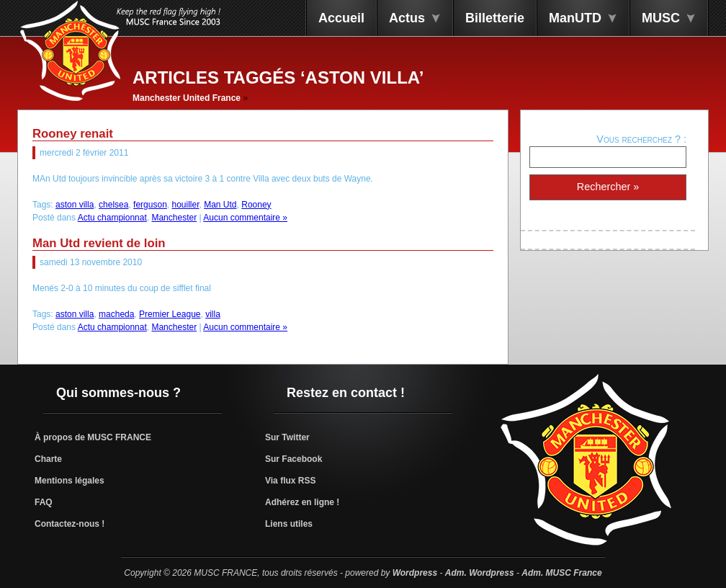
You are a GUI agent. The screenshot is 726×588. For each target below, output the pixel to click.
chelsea (113, 205)
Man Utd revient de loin (99, 243)
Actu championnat (112, 218)
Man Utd (220, 205)
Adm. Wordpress (480, 573)
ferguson (150, 205)
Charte (48, 459)
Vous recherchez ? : (641, 139)
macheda (116, 314)
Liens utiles (289, 524)
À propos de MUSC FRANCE (93, 437)
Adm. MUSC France (561, 573)
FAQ (44, 502)
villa (213, 314)
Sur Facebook (293, 459)
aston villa (75, 205)
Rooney (256, 205)
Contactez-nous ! (70, 524)
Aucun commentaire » (245, 218)
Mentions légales (70, 481)
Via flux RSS (290, 481)
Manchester (174, 218)
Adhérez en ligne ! (302, 502)
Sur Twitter (287, 437)
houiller (185, 205)
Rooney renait (73, 134)
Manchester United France (187, 98)
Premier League (170, 314)
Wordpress (415, 573)
